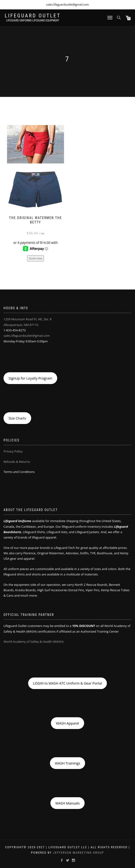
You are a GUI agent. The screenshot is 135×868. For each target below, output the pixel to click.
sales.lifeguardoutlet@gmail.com (67, 5)
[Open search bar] (119, 17)
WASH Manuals (67, 803)
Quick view (36, 258)
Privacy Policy (13, 451)
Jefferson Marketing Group (79, 853)
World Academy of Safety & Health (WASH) (34, 642)
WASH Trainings (67, 763)
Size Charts (17, 418)
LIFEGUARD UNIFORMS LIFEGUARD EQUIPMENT (33, 20)
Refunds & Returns (17, 462)
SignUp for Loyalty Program (30, 378)
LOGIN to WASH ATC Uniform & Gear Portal (67, 683)
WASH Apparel (67, 723)
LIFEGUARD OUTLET (33, 16)
